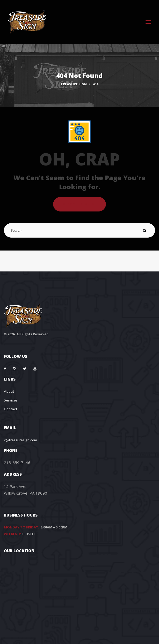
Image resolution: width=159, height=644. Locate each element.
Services (11, 400)
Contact (11, 409)
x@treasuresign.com (20, 440)
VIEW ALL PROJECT (79, 204)
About (9, 391)
